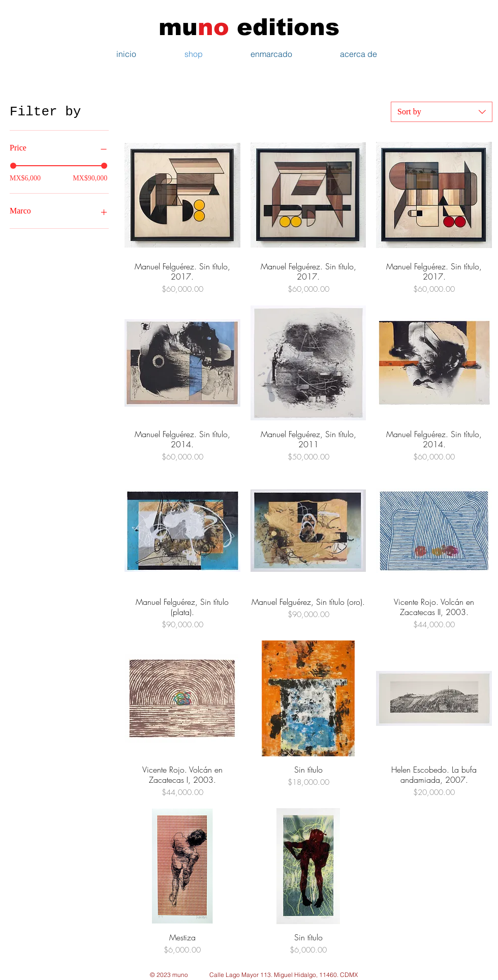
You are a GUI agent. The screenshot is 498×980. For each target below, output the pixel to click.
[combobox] (442, 112)
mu (186, 27)
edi (245, 27)
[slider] (13, 166)
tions (308, 27)
